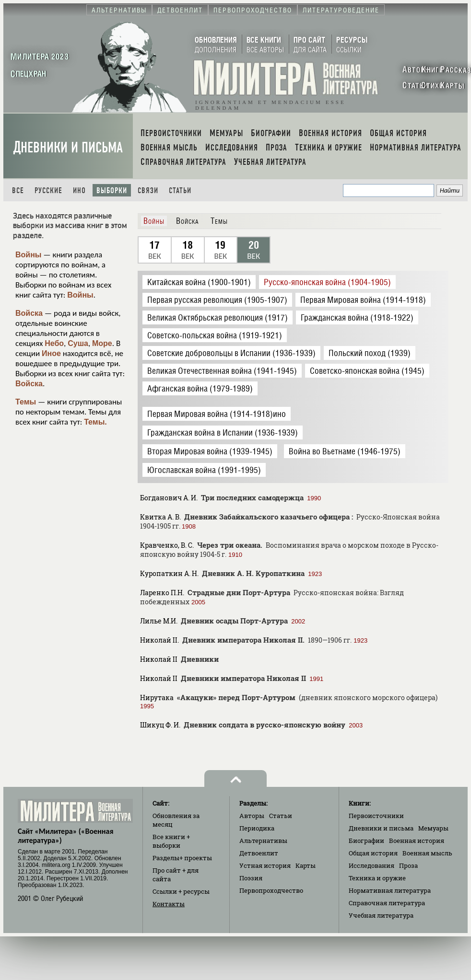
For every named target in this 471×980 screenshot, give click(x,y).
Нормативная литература (390, 890)
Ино (79, 190)
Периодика (257, 828)
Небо (54, 343)
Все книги (171, 841)
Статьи (180, 190)
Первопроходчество (271, 890)
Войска (29, 313)
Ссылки (181, 891)
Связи (148, 190)
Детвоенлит (259, 853)
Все (18, 190)
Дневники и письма (68, 147)
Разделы (182, 858)
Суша (78, 343)
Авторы (252, 816)
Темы (26, 402)
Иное (51, 353)
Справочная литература (387, 903)
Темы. (95, 422)
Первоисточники (376, 816)
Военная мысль (427, 853)
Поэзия (251, 878)
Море (102, 343)
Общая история (373, 853)
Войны (29, 255)
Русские (48, 190)
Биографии (366, 841)
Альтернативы (263, 841)
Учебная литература (381, 915)
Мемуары (433, 828)
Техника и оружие (377, 878)
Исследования (371, 865)
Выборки (112, 190)
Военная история (417, 841)
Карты (306, 865)
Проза (408, 865)
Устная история (265, 865)
